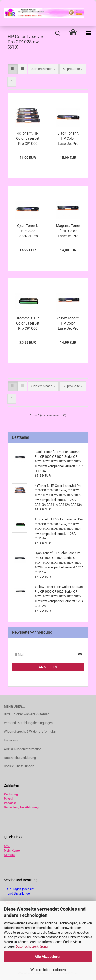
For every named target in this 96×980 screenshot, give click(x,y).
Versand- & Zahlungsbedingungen (28, 723)
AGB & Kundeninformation (23, 749)
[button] (13, 69)
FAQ (7, 846)
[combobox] (43, 69)
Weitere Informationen (48, 970)
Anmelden (48, 667)
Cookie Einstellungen (19, 766)
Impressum (12, 740)
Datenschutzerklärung (32, 946)
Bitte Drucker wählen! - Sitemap (27, 714)
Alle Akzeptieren (48, 957)
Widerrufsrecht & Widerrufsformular (30, 732)
